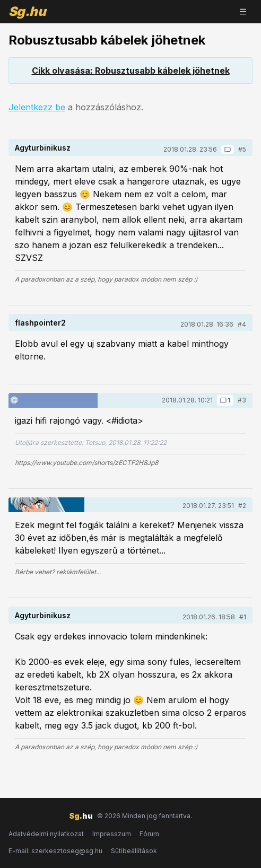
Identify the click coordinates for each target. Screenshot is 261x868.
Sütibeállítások (134, 851)
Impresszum (112, 834)
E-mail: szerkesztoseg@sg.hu (55, 851)
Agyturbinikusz (43, 148)
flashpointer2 (40, 323)
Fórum (149, 834)
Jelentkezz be (37, 107)
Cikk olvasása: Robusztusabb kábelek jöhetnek (131, 71)
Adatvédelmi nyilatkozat (46, 834)
